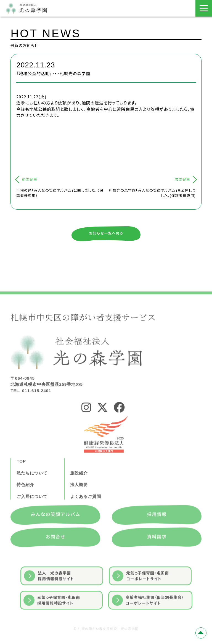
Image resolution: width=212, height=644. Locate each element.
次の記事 (182, 179)
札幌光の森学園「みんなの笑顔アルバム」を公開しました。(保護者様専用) (152, 193)
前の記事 (30, 179)
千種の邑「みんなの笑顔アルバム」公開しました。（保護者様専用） (60, 193)
